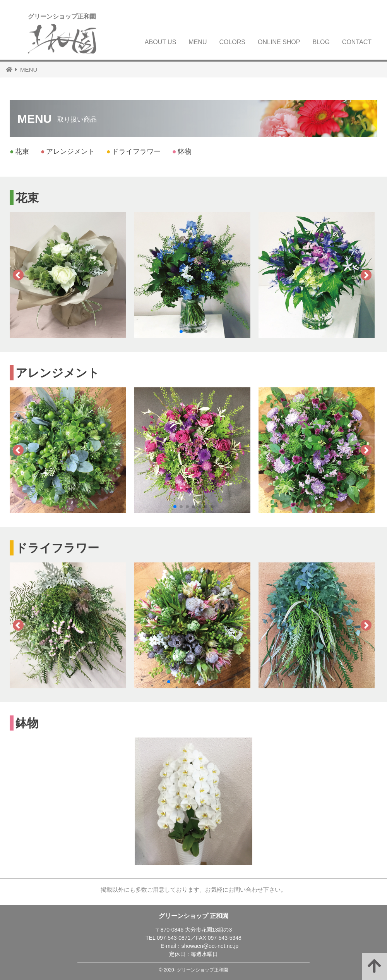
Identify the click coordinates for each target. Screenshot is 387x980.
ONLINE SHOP (279, 42)
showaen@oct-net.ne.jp (210, 946)
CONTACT (357, 42)
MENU (198, 42)
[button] (181, 332)
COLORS (232, 42)
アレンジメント (68, 151)
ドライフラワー (134, 151)
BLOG (321, 42)
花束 (19, 151)
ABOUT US (161, 42)
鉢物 (182, 151)
